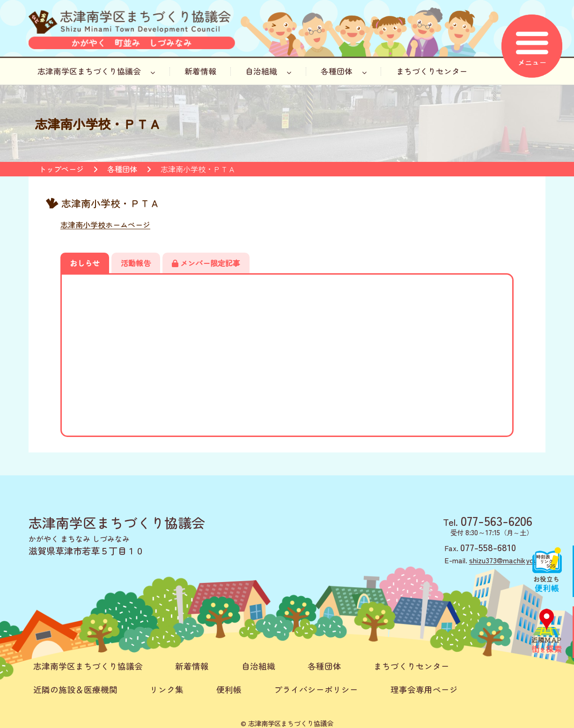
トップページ (61, 169)
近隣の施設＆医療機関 (75, 689)
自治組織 (268, 71)
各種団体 (344, 71)
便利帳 (229, 689)
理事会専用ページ (424, 689)
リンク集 (167, 689)
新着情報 (200, 71)
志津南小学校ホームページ (105, 225)
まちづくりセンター (432, 71)
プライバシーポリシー (316, 689)
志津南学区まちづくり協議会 (96, 71)
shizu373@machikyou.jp (507, 560)
